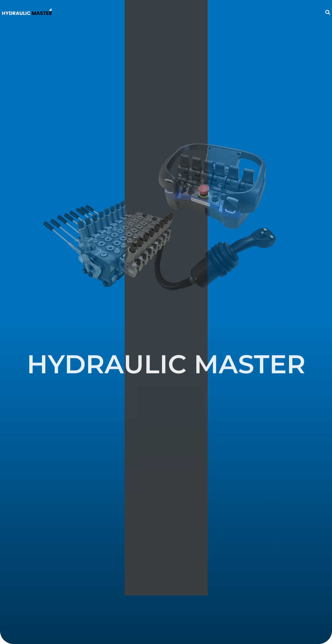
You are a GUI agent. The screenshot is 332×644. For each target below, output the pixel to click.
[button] (328, 12)
